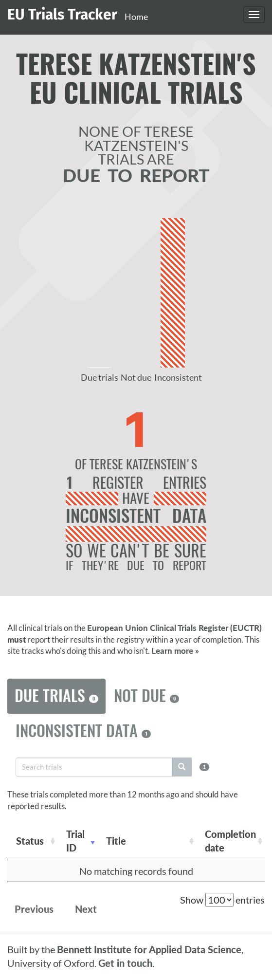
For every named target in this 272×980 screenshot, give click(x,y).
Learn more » (175, 651)
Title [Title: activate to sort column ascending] (116, 841)
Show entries (222, 900)
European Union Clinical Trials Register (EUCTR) (174, 628)
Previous (34, 909)
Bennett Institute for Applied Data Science (149, 949)
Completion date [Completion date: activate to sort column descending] (230, 841)
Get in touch (125, 963)
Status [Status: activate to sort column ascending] (30, 841)
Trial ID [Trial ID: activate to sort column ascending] (75, 841)
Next (86, 909)
